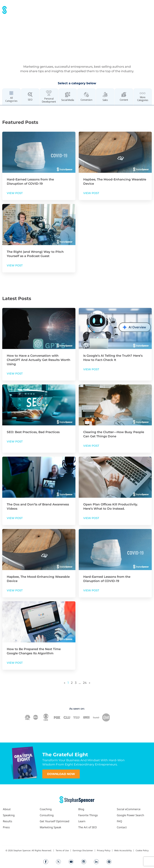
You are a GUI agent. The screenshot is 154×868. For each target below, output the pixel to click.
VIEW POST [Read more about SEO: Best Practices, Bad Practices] (15, 442)
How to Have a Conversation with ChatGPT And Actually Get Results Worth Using (39, 360)
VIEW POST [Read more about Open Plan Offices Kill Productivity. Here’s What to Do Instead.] (91, 518)
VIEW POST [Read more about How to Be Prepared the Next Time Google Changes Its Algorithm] (15, 663)
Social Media (68, 100)
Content (124, 100)
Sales (105, 100)
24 (85, 683)
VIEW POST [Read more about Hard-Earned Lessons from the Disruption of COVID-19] (15, 193)
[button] (93, 9)
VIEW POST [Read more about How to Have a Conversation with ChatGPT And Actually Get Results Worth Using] (15, 374)
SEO (30, 100)
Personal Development (49, 100)
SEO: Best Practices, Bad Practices (33, 432)
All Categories (11, 99)
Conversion (86, 100)
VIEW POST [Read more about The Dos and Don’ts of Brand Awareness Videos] (15, 518)
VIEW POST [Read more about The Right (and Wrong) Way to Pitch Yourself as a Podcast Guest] (15, 265)
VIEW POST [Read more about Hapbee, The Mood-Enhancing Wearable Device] (91, 193)
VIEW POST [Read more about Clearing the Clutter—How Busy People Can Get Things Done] (91, 446)
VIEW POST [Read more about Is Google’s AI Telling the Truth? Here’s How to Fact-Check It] (91, 369)
